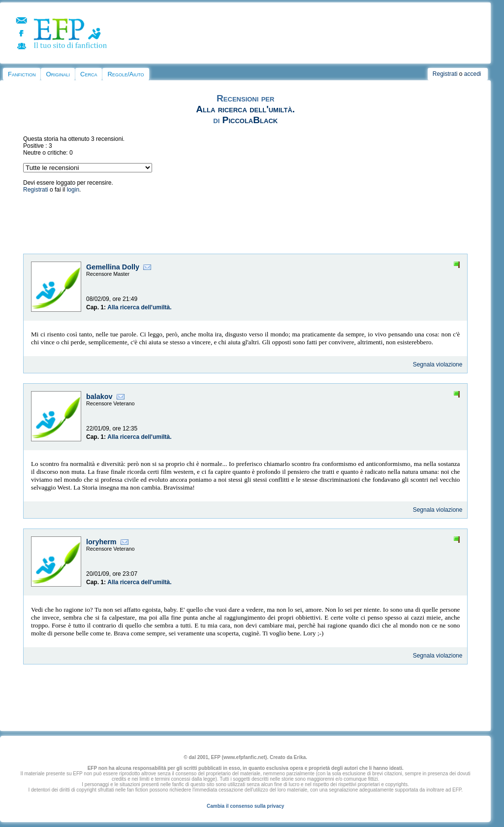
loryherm (101, 542)
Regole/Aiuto (126, 74)
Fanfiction (22, 74)
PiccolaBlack (250, 120)
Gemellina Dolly (113, 267)
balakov (99, 397)
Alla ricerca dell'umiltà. (245, 109)
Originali (58, 74)
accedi (473, 74)
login (73, 190)
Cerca (89, 74)
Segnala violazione (438, 364)
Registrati (445, 74)
